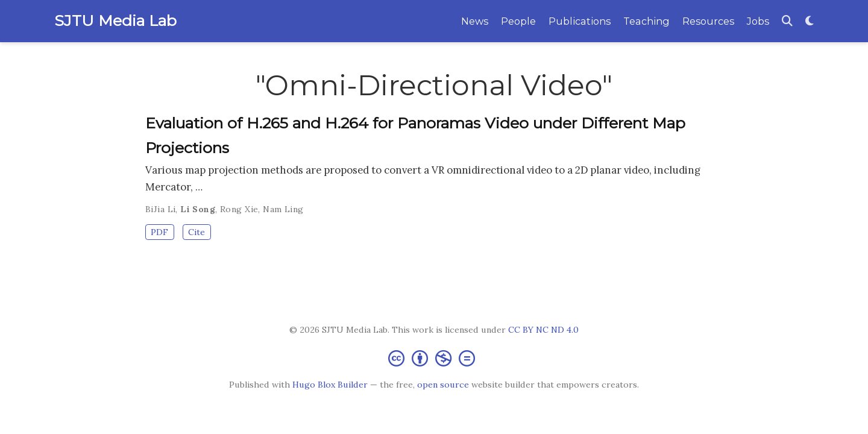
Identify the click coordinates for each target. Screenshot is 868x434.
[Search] (787, 21)
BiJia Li (160, 209)
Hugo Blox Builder (330, 385)
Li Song (198, 209)
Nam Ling (283, 209)
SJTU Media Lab (115, 20)
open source (443, 385)
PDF (159, 232)
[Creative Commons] (434, 358)
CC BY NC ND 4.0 (543, 330)
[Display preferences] (810, 21)
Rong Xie (239, 209)
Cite (197, 232)
